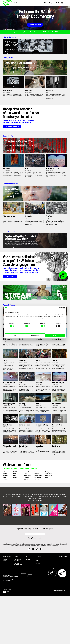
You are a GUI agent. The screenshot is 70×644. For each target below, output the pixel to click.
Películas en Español (27, 524)
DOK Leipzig (16, 518)
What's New (17, 608)
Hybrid (15, 521)
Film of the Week (9, 37)
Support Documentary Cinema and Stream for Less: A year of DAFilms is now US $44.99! (35, 32)
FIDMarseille (42, 563)
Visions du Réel (48, 520)
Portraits (37, 520)
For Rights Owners (39, 608)
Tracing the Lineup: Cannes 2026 (9, 29)
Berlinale (5, 518)
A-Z (26, 604)
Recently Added (9, 351)
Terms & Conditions (6, 607)
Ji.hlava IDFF (51, 563)
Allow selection (35, 335)
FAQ (37, 605)
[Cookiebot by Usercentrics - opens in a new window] (59, 308)
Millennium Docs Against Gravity (24, 563)
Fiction (15, 520)
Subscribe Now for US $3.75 (12, 142)
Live (41, 3)
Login (58, 3)
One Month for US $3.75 (35, 25)
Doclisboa (5, 525)
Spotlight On (8, 65)
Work (46, 523)
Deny (15, 335)
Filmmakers (28, 605)
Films (46, 3)
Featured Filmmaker (11, 207)
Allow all (55, 335)
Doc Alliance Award (6, 522)
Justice (15, 523)
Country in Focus (10, 262)
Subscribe (39, 604)
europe (36, 1)
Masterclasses (27, 521)
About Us (5, 604)
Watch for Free (48, 521)
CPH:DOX (5, 520)
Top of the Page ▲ (63, 602)
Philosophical (37, 518)
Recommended (38, 523)
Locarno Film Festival (27, 519)
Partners (5, 605)
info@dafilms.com (10, 629)
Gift (37, 606)
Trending (47, 518)
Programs (52, 3)
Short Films (37, 525)
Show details (59, 331)
